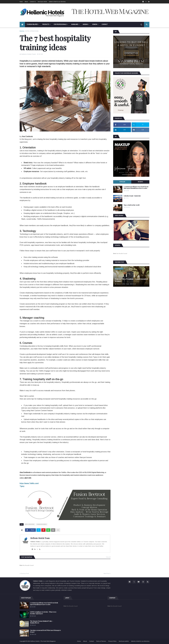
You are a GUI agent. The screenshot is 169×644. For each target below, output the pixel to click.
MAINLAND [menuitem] (75, 24)
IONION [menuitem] (95, 24)
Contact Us (33, 2)
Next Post (107, 574)
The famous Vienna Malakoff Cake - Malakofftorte (41, 622)
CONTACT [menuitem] (105, 24)
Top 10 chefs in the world (131, 205)
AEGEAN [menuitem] (85, 24)
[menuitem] (22, 25)
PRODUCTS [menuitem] (46, 24)
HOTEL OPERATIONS (32, 31)
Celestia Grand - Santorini (132, 196)
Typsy (22, 486)
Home (21, 2)
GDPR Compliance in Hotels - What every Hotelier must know (43, 613)
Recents (140, 182)
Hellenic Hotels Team (40, 538)
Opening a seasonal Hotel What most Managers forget (45, 631)
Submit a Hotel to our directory (57, 2)
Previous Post (25, 574)
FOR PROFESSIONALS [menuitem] (60, 24)
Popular (122, 182)
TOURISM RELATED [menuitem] (32, 24)
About (26, 2)
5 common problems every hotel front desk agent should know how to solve (136, 187)
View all (108, 557)
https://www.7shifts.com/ (29, 483)
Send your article (42, 2)
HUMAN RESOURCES (42, 524)
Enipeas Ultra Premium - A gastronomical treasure (131, 280)
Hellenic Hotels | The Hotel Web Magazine (43, 641)
